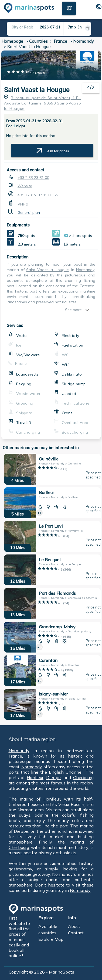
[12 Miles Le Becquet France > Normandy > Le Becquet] (52, 570)
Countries (38, 41)
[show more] (89, 310)
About (74, 926)
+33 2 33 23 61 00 (33, 178)
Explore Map (51, 939)
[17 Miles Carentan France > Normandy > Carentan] (52, 671)
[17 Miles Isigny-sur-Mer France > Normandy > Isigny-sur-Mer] (52, 704)
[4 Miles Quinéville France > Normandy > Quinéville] (52, 469)
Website (25, 186)
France (60, 41)
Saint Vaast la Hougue (37, 90)
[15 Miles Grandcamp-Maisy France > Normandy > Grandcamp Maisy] (52, 637)
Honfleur (35, 777)
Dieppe (53, 777)
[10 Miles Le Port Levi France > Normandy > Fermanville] (52, 536)
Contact (76, 933)
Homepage (12, 41)
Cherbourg (83, 777)
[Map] (69, 8)
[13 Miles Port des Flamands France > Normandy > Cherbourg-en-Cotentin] (52, 604)
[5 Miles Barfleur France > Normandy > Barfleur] (52, 503)
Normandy (84, 41)
